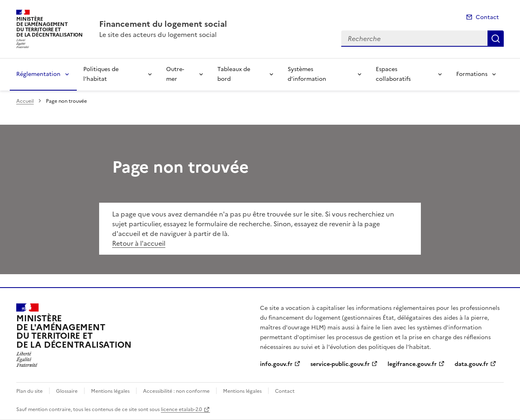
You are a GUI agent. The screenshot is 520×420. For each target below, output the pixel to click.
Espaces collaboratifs (393, 74)
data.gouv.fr (471, 364)
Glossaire (67, 391)
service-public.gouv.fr (340, 364)
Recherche (496, 39)
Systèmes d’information (307, 74)
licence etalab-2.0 (181, 409)
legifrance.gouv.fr (412, 364)
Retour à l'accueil (139, 243)
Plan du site (29, 391)
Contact (487, 17)
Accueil (25, 101)
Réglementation (38, 74)
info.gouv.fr (276, 364)
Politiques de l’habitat (101, 74)
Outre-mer (175, 74)
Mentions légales (110, 391)
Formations (472, 74)
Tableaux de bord (234, 74)
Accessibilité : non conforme (176, 391)
